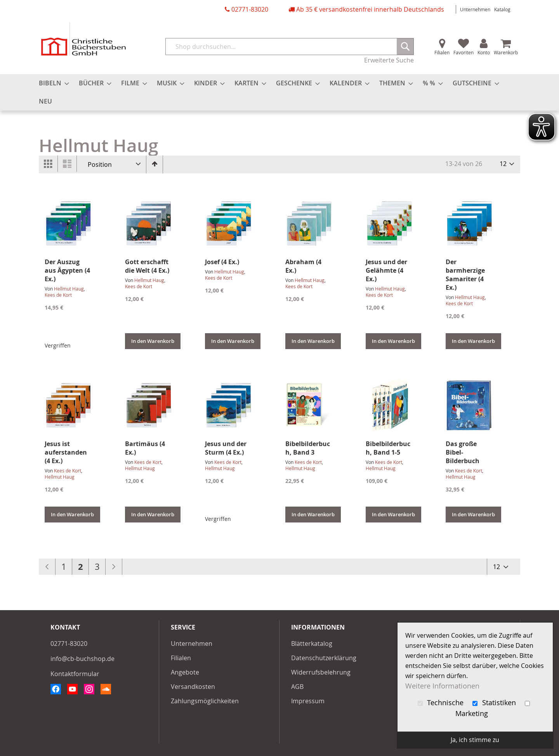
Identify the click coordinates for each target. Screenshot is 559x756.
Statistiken (495, 703)
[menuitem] (52, 83)
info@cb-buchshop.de (82, 659)
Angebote (185, 672)
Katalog (502, 9)
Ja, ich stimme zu (475, 740)
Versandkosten (193, 687)
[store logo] (83, 39)
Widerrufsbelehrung (321, 672)
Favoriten (464, 52)
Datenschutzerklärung (324, 658)
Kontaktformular (75, 674)
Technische (442, 703)
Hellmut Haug (69, 289)
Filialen (442, 52)
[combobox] (290, 47)
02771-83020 (250, 9)
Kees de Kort (58, 295)
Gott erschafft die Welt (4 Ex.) (147, 266)
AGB (297, 687)
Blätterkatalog (312, 644)
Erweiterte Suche (389, 60)
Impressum (308, 701)
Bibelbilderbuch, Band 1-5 (388, 448)
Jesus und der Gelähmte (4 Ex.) (386, 270)
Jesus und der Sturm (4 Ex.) (226, 448)
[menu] (279, 92)
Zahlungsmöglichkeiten (205, 701)
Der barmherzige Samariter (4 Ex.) (465, 275)
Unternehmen (475, 9)
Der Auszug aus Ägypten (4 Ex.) (67, 270)
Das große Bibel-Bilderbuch (463, 452)
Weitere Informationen (442, 686)
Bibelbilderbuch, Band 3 (308, 448)
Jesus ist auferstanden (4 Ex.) (66, 452)
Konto (484, 52)
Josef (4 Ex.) (222, 262)
